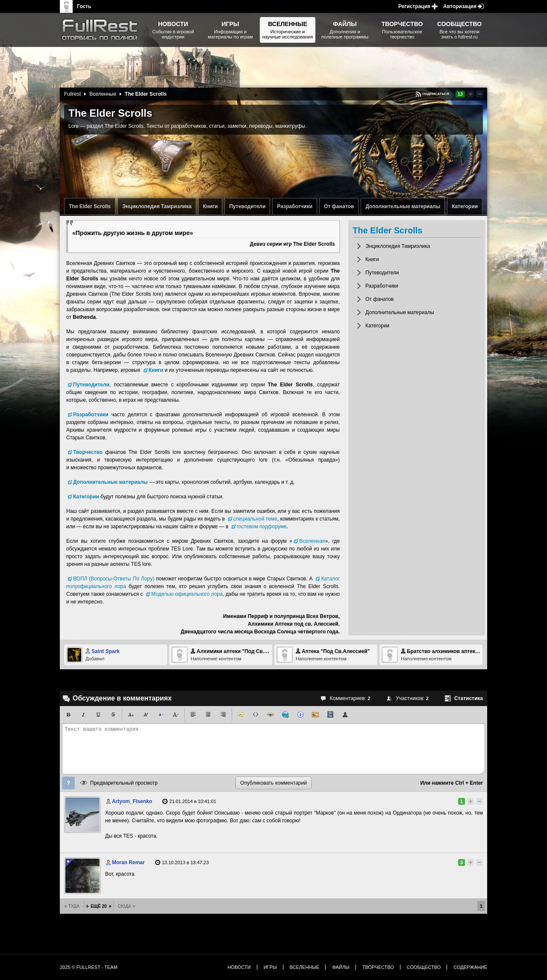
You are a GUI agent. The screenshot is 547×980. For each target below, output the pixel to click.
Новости (239, 967)
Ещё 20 (99, 906)
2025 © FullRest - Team (89, 967)
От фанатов (339, 206)
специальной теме (255, 519)
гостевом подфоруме (262, 527)
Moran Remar (128, 862)
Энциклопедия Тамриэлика (157, 206)
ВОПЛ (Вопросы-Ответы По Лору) (114, 579)
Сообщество (424, 967)
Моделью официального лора (187, 594)
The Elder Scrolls (90, 206)
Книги (210, 206)
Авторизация (460, 6)
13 (460, 94)
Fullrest (72, 94)
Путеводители (247, 206)
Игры (270, 967)
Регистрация (414, 6)
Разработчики (295, 206)
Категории (465, 206)
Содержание (470, 967)
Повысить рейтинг (471, 94)
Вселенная (312, 541)
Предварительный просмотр (124, 783)
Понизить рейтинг (479, 94)
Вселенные (103, 94)
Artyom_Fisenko (132, 801)
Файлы (341, 967)
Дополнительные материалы (403, 206)
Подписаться (436, 94)
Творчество (378, 967)
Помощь (68, 783)
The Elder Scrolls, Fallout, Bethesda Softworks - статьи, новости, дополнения (103, 30)
